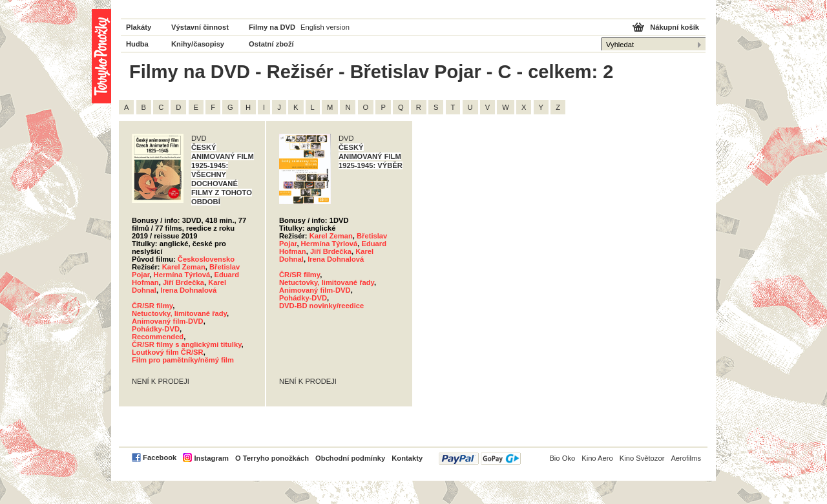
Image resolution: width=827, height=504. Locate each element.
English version (325, 27)
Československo (206, 259)
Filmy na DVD (272, 27)
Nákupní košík (675, 27)
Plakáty (139, 27)
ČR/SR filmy (152, 306)
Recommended (158, 337)
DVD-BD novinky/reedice (321, 306)
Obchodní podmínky (350, 458)
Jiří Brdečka (183, 282)
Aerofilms (686, 458)
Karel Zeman (184, 267)
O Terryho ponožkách (272, 458)
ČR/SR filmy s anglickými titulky (187, 344)
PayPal (480, 458)
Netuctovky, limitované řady (179, 313)
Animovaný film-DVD (168, 321)
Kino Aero (597, 458)
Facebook (160, 457)
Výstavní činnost (200, 27)
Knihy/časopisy (198, 44)
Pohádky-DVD (156, 329)
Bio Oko (562, 458)
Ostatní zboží (271, 44)
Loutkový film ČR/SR (168, 352)
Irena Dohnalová (188, 290)
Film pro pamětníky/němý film (183, 360)
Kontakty (407, 458)
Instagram (211, 458)
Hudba (137, 44)
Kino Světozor (642, 458)
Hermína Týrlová (182, 275)
